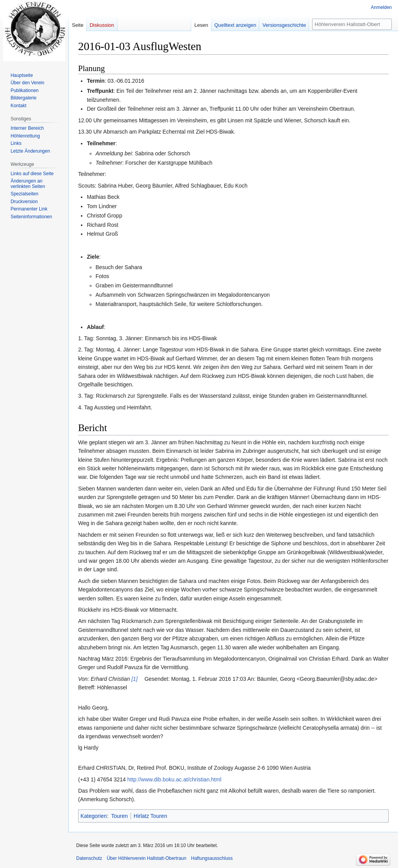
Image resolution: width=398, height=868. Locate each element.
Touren (120, 816)
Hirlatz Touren (150, 816)
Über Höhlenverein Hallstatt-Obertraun (147, 858)
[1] (134, 679)
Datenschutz (89, 858)
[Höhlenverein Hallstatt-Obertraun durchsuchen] (352, 24)
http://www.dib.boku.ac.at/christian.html (175, 779)
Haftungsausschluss (212, 858)
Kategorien (94, 816)
